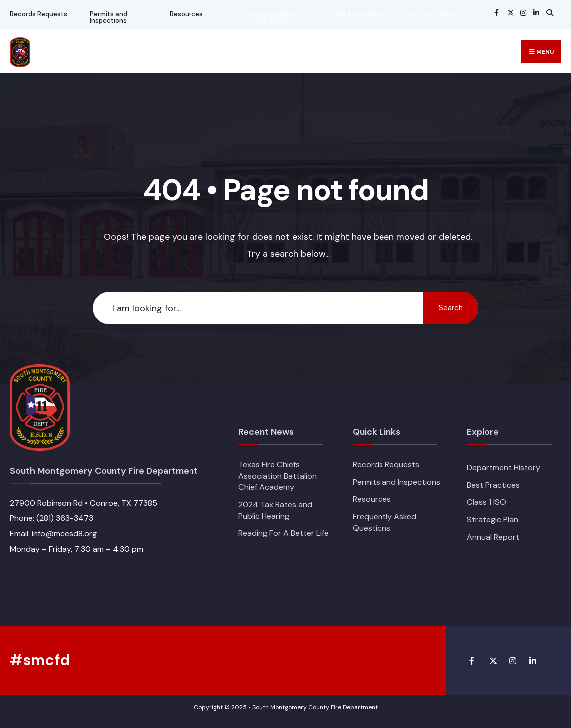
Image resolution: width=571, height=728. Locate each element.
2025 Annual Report (361, 14)
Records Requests (39, 14)
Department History (503, 468)
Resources (186, 14)
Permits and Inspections (108, 17)
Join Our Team (432, 14)
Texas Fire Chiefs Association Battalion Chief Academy (278, 476)
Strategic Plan (492, 519)
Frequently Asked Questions (384, 522)
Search (451, 308)
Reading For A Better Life (284, 533)
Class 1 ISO (486, 502)
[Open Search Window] (548, 13)
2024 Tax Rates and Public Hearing (275, 510)
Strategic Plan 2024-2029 (272, 17)
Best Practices (493, 485)
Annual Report (493, 537)
